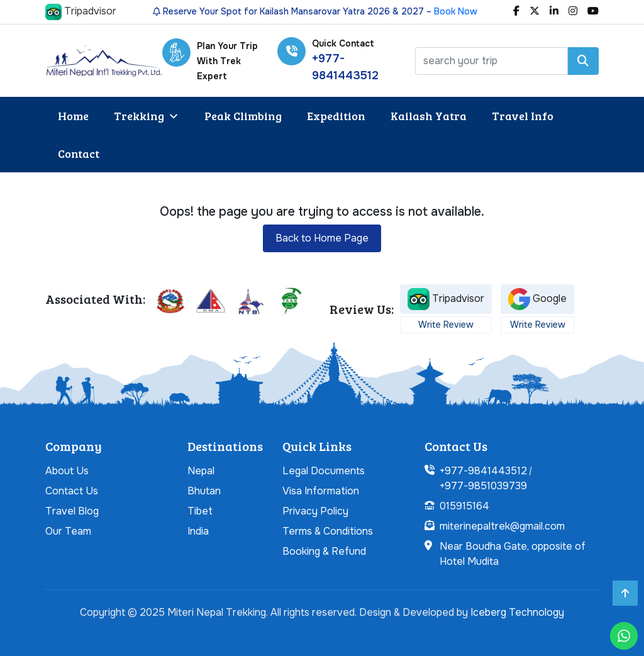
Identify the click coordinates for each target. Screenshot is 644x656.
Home (73, 116)
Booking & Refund (324, 551)
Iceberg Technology (517, 612)
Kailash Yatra (429, 116)
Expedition (336, 116)
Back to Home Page (322, 238)
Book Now (456, 11)
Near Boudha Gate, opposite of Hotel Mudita (513, 554)
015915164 (464, 506)
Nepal (201, 471)
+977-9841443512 (483, 471)
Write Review (446, 325)
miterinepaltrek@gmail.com (502, 526)
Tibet (200, 511)
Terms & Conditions (328, 531)
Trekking (147, 116)
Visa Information (321, 491)
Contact (79, 153)
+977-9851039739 (483, 486)
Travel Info (523, 116)
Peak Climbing (243, 116)
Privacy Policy (315, 511)
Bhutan (204, 491)
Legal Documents (324, 471)
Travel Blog (72, 511)
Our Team (68, 531)
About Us (67, 471)
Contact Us (72, 491)
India (198, 531)
